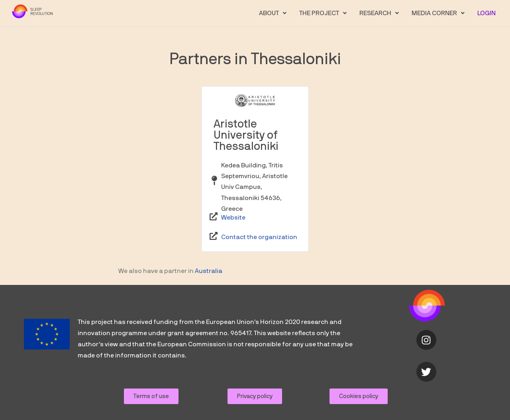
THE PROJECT (323, 13)
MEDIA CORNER (438, 13)
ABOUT (273, 13)
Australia (209, 271)
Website (233, 218)
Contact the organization (259, 237)
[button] (273, 13)
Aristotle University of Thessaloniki (246, 135)
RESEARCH (379, 13)
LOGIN (486, 13)
